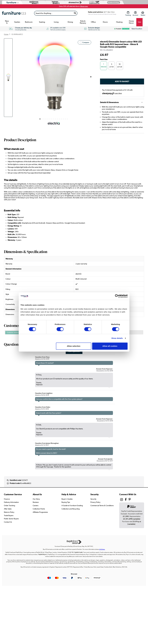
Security (93, 499)
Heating (119, 22)
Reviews (36, 502)
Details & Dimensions (109, 102)
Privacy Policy (95, 502)
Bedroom (29, 22)
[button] (91, 77)
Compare (86, 42)
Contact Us (8, 522)
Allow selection (74, 346)
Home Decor (131, 22)
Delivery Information (11, 502)
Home (6, 34)
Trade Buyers (9, 515)
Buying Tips (66, 502)
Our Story (36, 499)
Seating (42, 22)
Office (93, 22)
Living (56, 22)
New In (7, 22)
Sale (139, 22)
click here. (102, 549)
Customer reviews (13, 333)
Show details (117, 338)
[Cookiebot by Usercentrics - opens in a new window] (117, 296)
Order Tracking (9, 505)
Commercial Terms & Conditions (102, 505)
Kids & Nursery (83, 22)
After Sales (8, 509)
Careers (36, 505)
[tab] (13, 333)
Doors (105, 22)
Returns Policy (9, 512)
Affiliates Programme (40, 512)
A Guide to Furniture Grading (72, 505)
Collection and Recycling (71, 509)
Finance (7, 499)
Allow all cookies (110, 346)
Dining (70, 22)
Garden (17, 22)
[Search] (53, 13)
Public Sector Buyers (11, 519)
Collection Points (39, 509)
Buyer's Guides (67, 499)
